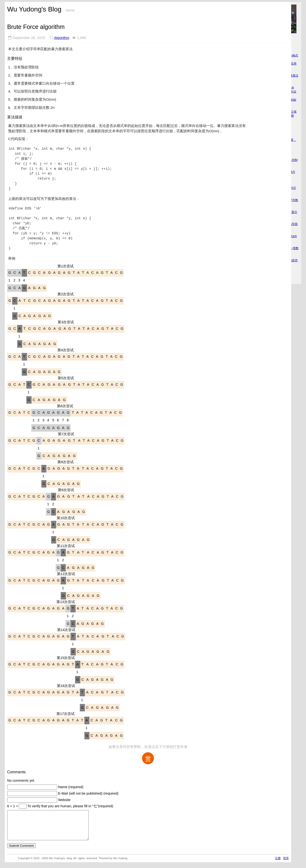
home (70, 10)
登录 (286, 864)
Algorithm (62, 38)
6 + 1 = (13, 806)
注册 (278, 864)
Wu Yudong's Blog (34, 9)
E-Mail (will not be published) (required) (88, 793)
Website (64, 800)
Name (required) (71, 787)
